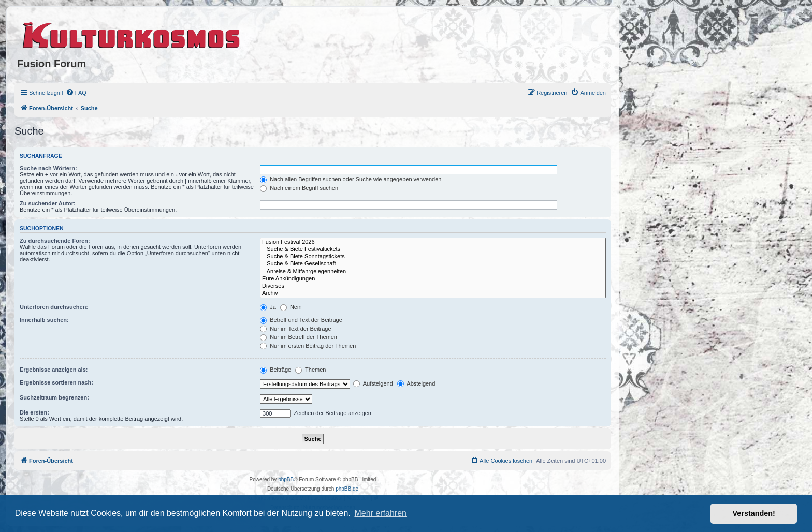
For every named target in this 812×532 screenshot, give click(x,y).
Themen (310, 370)
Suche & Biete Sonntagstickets (433, 257)
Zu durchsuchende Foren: (55, 241)
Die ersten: (34, 412)
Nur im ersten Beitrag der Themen (308, 346)
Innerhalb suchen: (44, 320)
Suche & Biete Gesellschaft (433, 264)
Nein (291, 307)
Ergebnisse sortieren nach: (56, 382)
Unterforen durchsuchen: (54, 307)
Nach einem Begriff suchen (299, 188)
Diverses (433, 286)
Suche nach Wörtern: (48, 168)
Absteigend (416, 383)
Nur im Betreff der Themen (299, 337)
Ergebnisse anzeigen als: (54, 370)
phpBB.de (347, 489)
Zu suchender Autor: (48, 203)
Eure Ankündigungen (433, 279)
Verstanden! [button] (754, 513)
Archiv (433, 293)
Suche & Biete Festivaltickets (433, 249)
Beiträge (275, 370)
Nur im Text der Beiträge (295, 329)
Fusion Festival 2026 (433, 242)
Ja (268, 307)
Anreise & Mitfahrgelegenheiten (433, 272)
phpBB (286, 479)
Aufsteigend (373, 383)
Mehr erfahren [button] (380, 513)
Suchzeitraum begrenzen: (54, 397)
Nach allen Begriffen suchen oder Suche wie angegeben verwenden (351, 179)
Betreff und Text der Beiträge (301, 320)
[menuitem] (76, 93)
